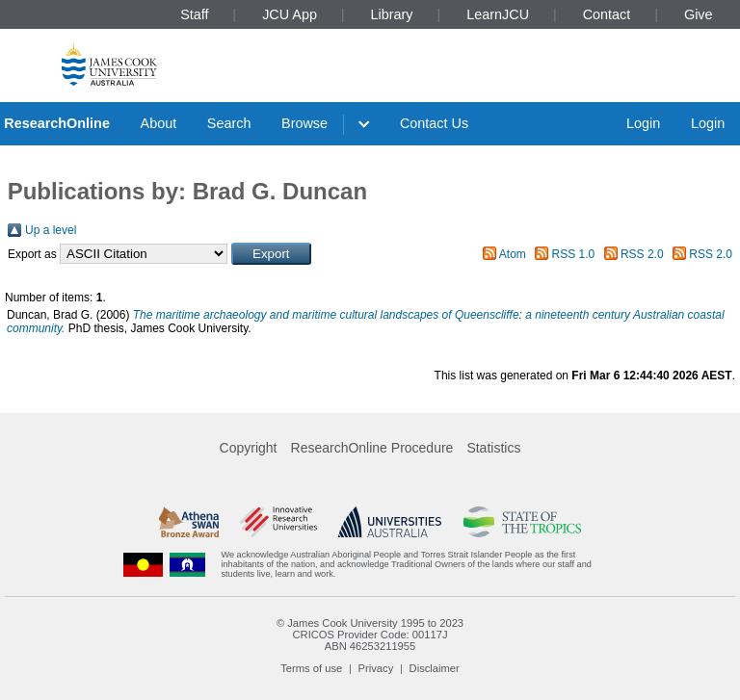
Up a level (51, 230)
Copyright (249, 448)
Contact (607, 14)
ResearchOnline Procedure (372, 448)
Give (699, 14)
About (159, 123)
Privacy (376, 668)
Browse (304, 123)
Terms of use (311, 668)
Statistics (493, 448)
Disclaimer (435, 668)
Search (229, 123)
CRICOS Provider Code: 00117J (370, 635)
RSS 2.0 (642, 254)
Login (643, 123)
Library (392, 14)
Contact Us (434, 123)
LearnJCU (498, 14)
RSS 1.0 (574, 254)
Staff (194, 14)
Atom (513, 254)
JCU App (290, 14)
